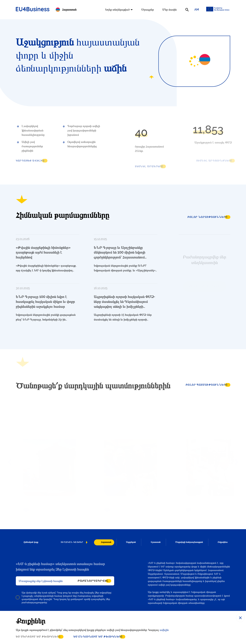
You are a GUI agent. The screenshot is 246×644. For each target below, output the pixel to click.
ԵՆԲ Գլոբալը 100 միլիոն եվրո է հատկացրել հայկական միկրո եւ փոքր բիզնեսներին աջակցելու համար (45, 301)
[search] (187, 10)
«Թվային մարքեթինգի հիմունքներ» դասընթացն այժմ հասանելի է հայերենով (43, 252)
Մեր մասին (170, 10)
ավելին (164, 630)
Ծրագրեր (148, 10)
